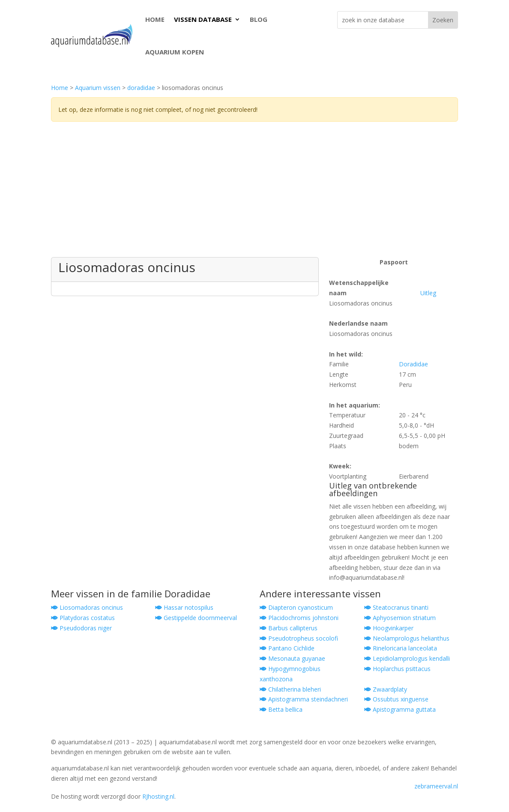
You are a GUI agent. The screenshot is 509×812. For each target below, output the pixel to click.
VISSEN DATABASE (203, 19)
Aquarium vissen (98, 88)
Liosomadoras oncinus (87, 607)
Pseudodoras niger (81, 628)
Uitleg (428, 293)
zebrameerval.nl (436, 786)
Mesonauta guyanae (292, 658)
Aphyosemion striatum (400, 618)
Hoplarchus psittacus (397, 669)
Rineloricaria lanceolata (401, 648)
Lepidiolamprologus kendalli (407, 658)
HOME (155, 19)
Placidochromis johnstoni (299, 618)
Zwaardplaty (386, 689)
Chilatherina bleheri (290, 689)
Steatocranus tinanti (396, 607)
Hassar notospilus (184, 607)
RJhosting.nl (158, 796)
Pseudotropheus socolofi (299, 638)
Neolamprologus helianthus (407, 638)
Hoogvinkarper (389, 628)
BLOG (259, 19)
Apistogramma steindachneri (304, 699)
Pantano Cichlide (287, 648)
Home (60, 88)
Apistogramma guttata (400, 709)
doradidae (141, 88)
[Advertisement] (254, 193)
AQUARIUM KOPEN (175, 52)
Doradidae (413, 364)
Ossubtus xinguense (396, 699)
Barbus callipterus (289, 628)
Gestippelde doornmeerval (196, 618)
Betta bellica (281, 709)
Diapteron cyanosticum (296, 607)
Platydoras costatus (83, 618)
